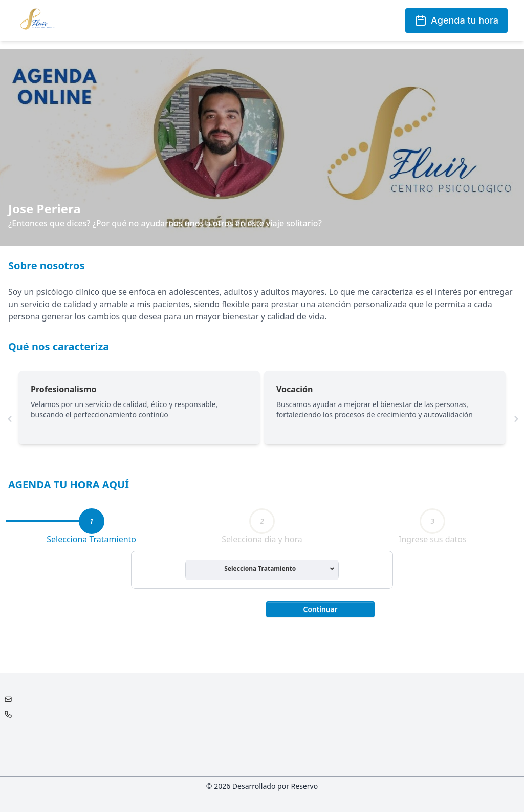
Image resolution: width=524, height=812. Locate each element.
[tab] (92, 521)
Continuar (321, 609)
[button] (320, 608)
